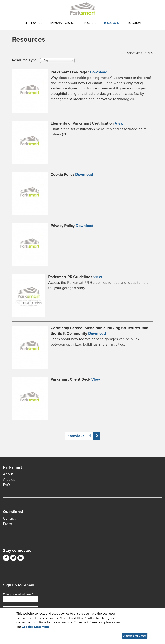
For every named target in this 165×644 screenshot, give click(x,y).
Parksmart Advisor (63, 23)
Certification (33, 23)
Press (7, 524)
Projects (90, 23)
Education (134, 23)
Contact (9, 518)
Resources (112, 23)
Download (99, 72)
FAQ (6, 485)
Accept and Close (135, 636)
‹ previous (76, 436)
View (119, 123)
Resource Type (24, 60)
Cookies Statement (35, 627)
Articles (9, 480)
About (8, 474)
